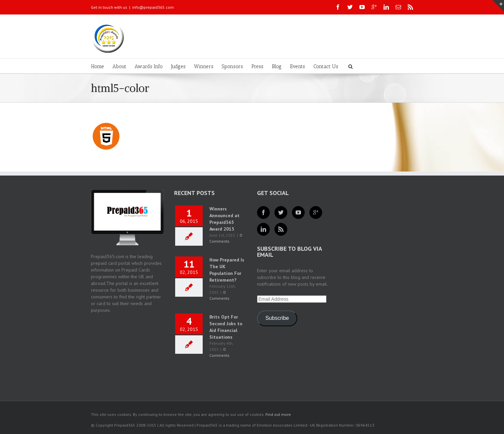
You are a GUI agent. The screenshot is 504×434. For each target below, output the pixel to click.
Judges (178, 66)
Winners (204, 66)
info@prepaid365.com (153, 7)
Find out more (278, 414)
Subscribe (277, 318)
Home (97, 66)
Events (297, 66)
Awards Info (149, 66)
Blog (277, 66)
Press (257, 66)
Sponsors (232, 66)
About (119, 66)
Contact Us (326, 66)
